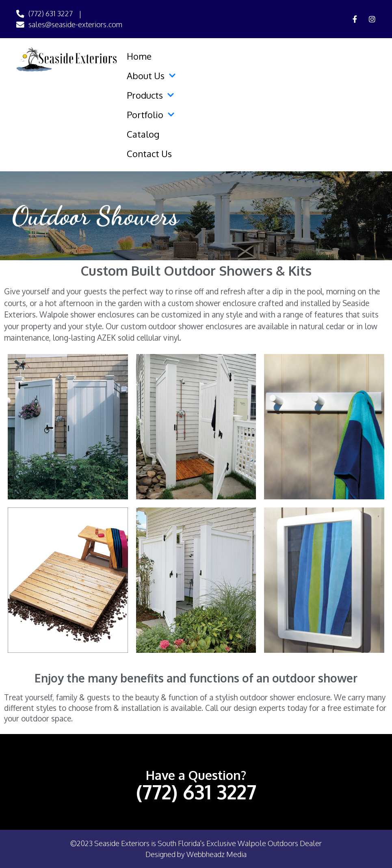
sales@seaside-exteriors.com (75, 24)
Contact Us (149, 153)
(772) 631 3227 (51, 13)
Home (139, 56)
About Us (151, 76)
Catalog (143, 134)
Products (151, 95)
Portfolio (151, 114)
